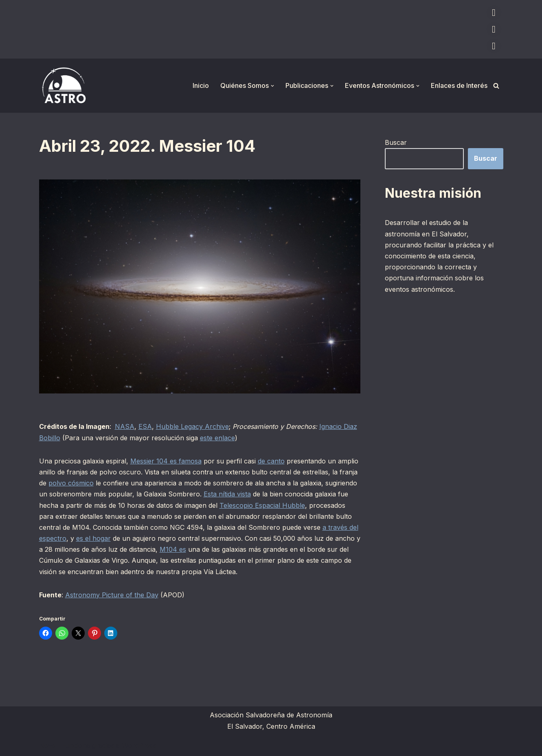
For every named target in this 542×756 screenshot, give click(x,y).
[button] (272, 86)
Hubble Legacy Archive (192, 426)
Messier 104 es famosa (166, 461)
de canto (271, 461)
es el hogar (93, 538)
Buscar (396, 142)
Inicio (201, 85)
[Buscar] (496, 86)
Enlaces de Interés (459, 85)
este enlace (217, 438)
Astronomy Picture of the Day (112, 595)
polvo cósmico (71, 483)
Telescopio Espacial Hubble (262, 505)
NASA (125, 426)
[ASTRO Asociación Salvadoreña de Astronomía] (64, 86)
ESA (145, 426)
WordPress (139, 745)
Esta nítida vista (227, 494)
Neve (47, 745)
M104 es (173, 549)
